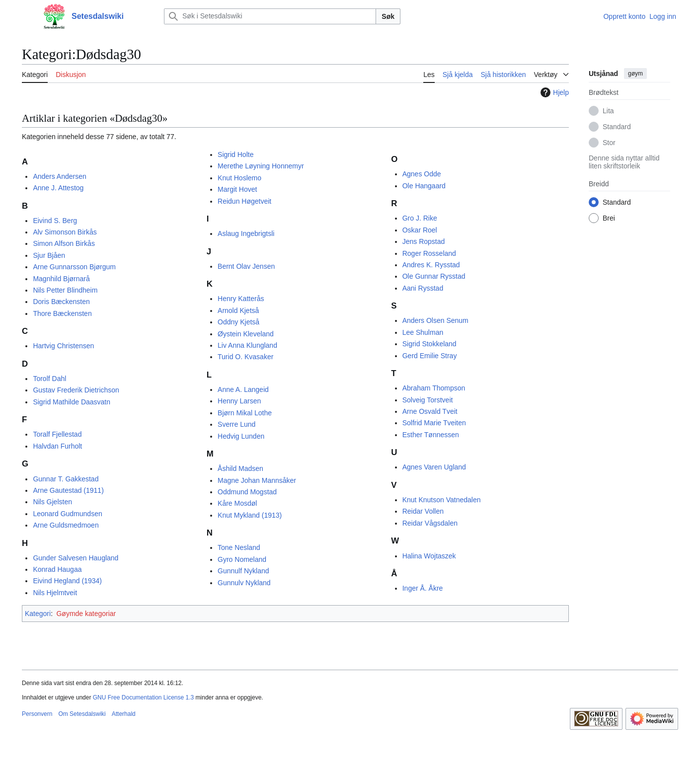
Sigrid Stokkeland (429, 344)
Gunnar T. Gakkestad (66, 479)
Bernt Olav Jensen (246, 266)
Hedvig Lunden (241, 436)
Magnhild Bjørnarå (61, 279)
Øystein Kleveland (246, 334)
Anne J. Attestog (58, 188)
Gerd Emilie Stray (430, 356)
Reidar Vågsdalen (430, 523)
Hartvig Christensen (63, 346)
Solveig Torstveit (428, 400)
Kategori (38, 614)
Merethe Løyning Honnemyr (261, 166)
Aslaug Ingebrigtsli (246, 233)
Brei (609, 218)
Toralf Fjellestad (57, 434)
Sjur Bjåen (49, 255)
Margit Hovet (237, 189)
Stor (609, 143)
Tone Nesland (239, 547)
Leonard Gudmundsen (67, 514)
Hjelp (553, 92)
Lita (608, 111)
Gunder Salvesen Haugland (76, 558)
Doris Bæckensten (61, 302)
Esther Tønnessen (431, 435)
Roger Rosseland (429, 253)
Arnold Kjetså (238, 310)
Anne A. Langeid (243, 389)
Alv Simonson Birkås (65, 232)
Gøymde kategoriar (86, 614)
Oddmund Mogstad (247, 492)
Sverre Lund (236, 424)
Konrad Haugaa (57, 569)
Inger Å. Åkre (423, 588)
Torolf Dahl (49, 379)
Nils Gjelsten (52, 502)
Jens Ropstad (424, 241)
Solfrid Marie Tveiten (434, 423)
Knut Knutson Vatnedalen (442, 500)
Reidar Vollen (423, 511)
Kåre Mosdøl (237, 503)
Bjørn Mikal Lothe (245, 413)
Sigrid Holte (235, 155)
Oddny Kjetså (238, 322)
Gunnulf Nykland (243, 571)
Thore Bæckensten (62, 313)
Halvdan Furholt (57, 446)
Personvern (37, 714)
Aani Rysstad (423, 288)
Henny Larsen (239, 401)
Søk (388, 16)
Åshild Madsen (240, 468)
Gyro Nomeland (242, 559)
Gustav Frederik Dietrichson (76, 390)
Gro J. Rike (420, 218)
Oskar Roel (420, 230)
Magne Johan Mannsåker (257, 480)
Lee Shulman (423, 332)
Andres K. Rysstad (431, 265)
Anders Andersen (59, 176)
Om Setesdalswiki (82, 714)
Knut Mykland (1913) (250, 515)
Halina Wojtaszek (429, 556)
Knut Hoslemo (239, 178)
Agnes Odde (422, 174)
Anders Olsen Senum (435, 320)
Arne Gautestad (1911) (68, 490)
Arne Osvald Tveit (430, 411)
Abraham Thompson (434, 388)
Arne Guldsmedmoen (66, 525)
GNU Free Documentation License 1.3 (143, 697)
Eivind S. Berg (55, 221)
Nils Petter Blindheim (65, 290)
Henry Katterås (241, 299)
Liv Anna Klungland (247, 345)
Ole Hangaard (424, 186)
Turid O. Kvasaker (245, 357)
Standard (617, 127)
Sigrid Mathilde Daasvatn (72, 402)
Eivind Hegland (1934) (67, 581)
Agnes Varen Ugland (434, 467)
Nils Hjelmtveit (55, 593)
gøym (635, 74)
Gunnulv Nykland (244, 583)
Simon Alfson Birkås (64, 243)
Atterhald (124, 714)
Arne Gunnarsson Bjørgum (74, 267)
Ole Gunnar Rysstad (434, 276)
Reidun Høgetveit (244, 201)
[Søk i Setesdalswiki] (270, 16)
